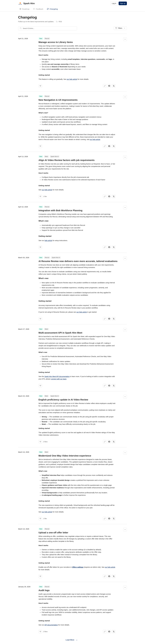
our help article (72, 79)
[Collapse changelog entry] (125, 39)
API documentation (51, 625)
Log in (114, 3)
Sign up (123, 3)
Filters (120, 28)
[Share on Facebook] (109, 86)
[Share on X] (114, 86)
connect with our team (59, 379)
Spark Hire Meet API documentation (57, 376)
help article (48, 241)
